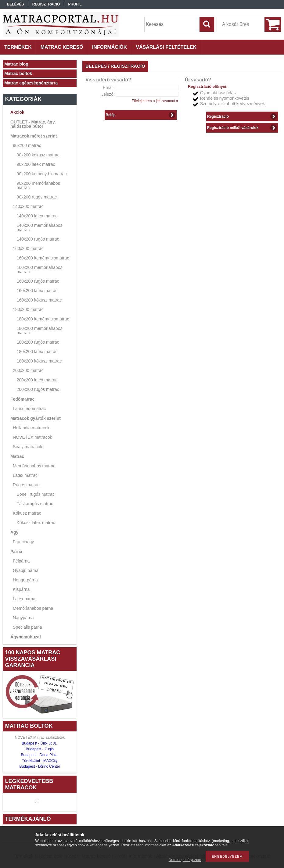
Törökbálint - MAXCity (40, 761)
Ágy (14, 532)
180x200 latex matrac (37, 352)
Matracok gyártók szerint (36, 418)
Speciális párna (27, 627)
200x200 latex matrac (37, 380)
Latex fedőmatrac (29, 409)
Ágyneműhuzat (26, 637)
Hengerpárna (25, 580)
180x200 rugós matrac (38, 342)
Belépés (15, 4)
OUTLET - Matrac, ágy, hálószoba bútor (33, 124)
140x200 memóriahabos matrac (39, 227)
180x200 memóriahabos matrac (39, 330)
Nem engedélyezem (185, 860)
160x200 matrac (28, 248)
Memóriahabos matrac (34, 466)
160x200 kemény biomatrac (43, 258)
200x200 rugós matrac (38, 389)
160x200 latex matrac (37, 291)
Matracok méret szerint (34, 136)
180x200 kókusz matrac (39, 361)
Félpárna (21, 561)
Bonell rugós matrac (36, 494)
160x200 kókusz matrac (39, 300)
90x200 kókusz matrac (38, 155)
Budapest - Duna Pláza (40, 755)
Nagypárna (23, 618)
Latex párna (24, 599)
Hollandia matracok (31, 428)
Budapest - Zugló (40, 749)
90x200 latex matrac (36, 164)
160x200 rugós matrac (38, 281)
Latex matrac (25, 475)
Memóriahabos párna (33, 608)
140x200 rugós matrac (38, 239)
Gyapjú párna (26, 570)
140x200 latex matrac (37, 216)
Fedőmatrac (22, 399)
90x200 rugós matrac (37, 197)
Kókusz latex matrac (36, 523)
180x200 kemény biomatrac (43, 319)
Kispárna (21, 589)
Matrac (17, 456)
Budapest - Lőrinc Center (40, 766)
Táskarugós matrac (35, 504)
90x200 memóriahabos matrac (38, 185)
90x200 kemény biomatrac (41, 174)
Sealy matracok (27, 447)
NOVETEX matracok (32, 437)
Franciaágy (23, 542)
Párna (16, 552)
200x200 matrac (28, 370)
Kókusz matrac (27, 513)
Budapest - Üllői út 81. (40, 743)
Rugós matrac (26, 485)
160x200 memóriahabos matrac (39, 270)
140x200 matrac (28, 206)
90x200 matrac (27, 145)
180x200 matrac (28, 309)
